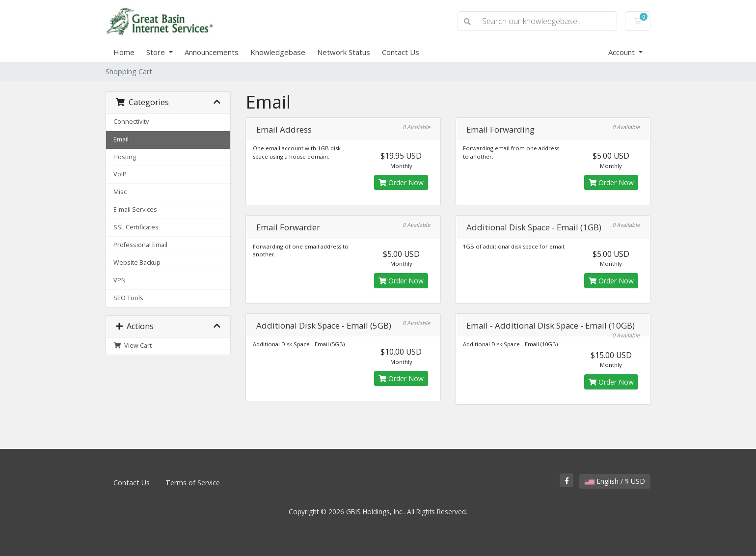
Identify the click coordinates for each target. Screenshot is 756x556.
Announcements (212, 52)
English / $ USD (615, 481)
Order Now (401, 182)
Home (124, 52)
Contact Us (401, 52)
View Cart (133, 346)
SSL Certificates (136, 227)
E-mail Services (135, 209)
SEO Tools (128, 298)
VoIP (120, 174)
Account (622, 52)
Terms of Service (193, 483)
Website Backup (137, 263)
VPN (120, 280)
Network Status (344, 52)
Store (157, 52)
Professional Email (140, 245)
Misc (120, 192)
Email (121, 139)
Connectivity (131, 122)
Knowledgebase (278, 52)
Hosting (125, 157)
